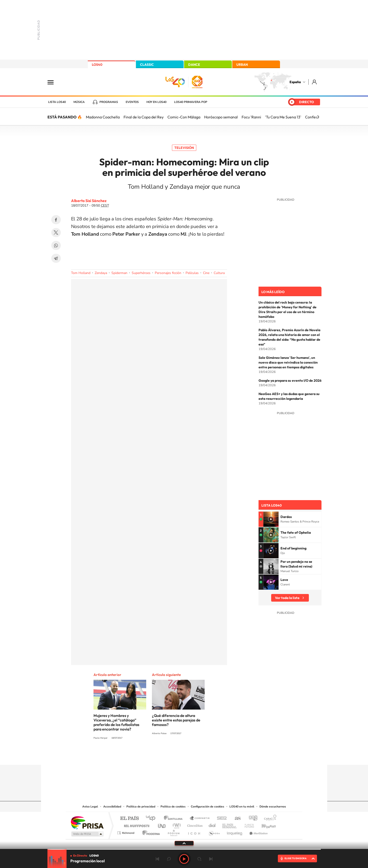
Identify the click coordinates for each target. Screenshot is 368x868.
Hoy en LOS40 (156, 102)
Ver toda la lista (287, 598)
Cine (206, 273)
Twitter (56, 233)
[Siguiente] (318, 117)
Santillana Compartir (200, 819)
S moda (214, 832)
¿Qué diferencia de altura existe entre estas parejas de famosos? (176, 720)
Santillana (175, 819)
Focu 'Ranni (251, 117)
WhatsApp (56, 245)
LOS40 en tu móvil (242, 807)
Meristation (258, 832)
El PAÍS (129, 819)
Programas (109, 102)
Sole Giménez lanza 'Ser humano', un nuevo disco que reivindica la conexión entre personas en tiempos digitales (288, 362)
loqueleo (235, 832)
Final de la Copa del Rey (144, 117)
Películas (192, 273)
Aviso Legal (90, 807)
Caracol (269, 819)
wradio (176, 825)
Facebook (56, 220)
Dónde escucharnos (273, 807)
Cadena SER (220, 819)
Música (79, 102)
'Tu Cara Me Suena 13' (283, 117)
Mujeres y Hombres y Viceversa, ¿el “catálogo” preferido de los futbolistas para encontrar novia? (116, 722)
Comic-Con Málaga (184, 117)
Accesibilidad (112, 807)
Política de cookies (173, 807)
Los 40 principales (152, 819)
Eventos (132, 102)
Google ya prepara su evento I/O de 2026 (290, 381)
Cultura (219, 273)
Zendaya (101, 273)
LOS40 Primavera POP (191, 102)
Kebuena (264, 825)
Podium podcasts (173, 832)
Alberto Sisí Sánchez (89, 201)
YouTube (175, 756)
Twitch (203, 756)
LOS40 (97, 65)
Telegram (56, 258)
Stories (213, 756)
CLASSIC (147, 65)
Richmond (126, 832)
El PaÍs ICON (194, 832)
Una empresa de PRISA (87, 822)
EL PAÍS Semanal (230, 825)
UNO (162, 825)
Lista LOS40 (57, 102)
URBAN (242, 65)
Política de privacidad (141, 807)
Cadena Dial (212, 825)
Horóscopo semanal (221, 117)
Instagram (155, 756)
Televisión (184, 148)
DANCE (194, 65)
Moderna (150, 832)
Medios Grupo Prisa (87, 834)
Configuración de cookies (207, 807)
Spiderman (119, 273)
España (295, 82)
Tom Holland (81, 273)
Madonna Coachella (103, 117)
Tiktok (165, 756)
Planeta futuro (247, 825)
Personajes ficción (168, 273)
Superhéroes (141, 273)
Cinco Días (194, 825)
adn (251, 819)
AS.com (236, 819)
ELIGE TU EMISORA (295, 858)
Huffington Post (136, 825)
